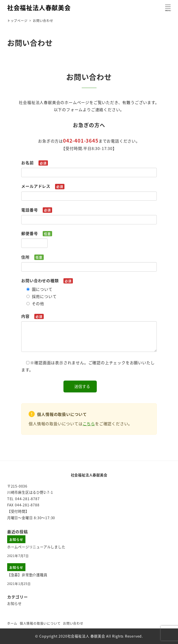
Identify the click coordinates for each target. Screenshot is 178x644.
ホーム (12, 623)
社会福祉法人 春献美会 (86, 636)
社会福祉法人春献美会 (39, 7)
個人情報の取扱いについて (40, 623)
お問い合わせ (73, 623)
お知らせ (14, 603)
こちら (89, 424)
